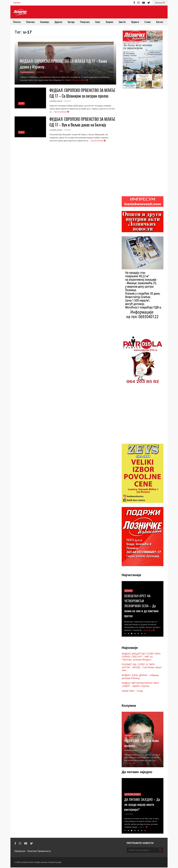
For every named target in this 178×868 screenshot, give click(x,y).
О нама (148, 22)
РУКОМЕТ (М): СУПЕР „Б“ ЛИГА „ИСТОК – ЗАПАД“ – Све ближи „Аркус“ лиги (142, 668)
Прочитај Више (81, 80)
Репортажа (85, 22)
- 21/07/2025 (128, 815)
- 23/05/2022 (40, 72)
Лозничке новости (131, 751)
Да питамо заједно (133, 795)
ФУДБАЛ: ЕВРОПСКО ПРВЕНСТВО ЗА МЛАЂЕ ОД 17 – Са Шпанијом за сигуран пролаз (82, 93)
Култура (71, 22)
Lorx (59, 863)
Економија (45, 22)
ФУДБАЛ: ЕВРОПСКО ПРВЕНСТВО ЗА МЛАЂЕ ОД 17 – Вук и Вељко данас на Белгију (82, 122)
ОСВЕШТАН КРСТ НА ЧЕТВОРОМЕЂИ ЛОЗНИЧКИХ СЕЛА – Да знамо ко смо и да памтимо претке (141, 606)
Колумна (110, 22)
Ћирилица (17, 3)
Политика (30, 22)
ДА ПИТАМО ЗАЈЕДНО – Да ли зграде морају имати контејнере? (142, 805)
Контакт (160, 22)
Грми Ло (122, 22)
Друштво (58, 22)
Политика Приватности (39, 852)
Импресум (20, 852)
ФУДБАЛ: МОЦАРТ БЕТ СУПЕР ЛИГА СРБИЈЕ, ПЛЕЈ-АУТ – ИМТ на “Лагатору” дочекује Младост (141, 657)
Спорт (98, 22)
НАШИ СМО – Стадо (132, 692)
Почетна (17, 22)
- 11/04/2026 (143, 751)
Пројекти (135, 22)
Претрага (160, 3)
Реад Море (149, 631)
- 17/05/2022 (67, 130)
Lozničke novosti (27, 72)
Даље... (144, 828)
